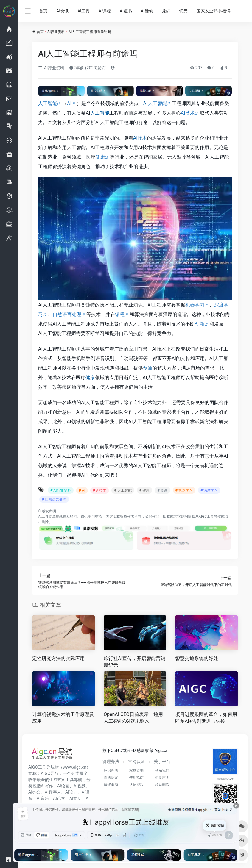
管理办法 (111, 761)
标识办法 (111, 770)
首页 (43, 11)
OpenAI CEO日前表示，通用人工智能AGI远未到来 (133, 718)
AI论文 (59, 798)
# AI (82, 490)
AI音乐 (43, 798)
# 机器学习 (184, 490)
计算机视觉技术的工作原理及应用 (63, 718)
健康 (100, 157)
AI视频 (80, 786)
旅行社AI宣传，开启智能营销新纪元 (134, 662)
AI (69, 103)
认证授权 (136, 785)
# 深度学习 (209, 490)
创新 (200, 324)
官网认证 (136, 761)
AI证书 (126, 11)
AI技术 (188, 113)
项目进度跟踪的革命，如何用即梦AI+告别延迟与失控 (206, 718)
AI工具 (84, 11)
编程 (120, 314)
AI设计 (71, 792)
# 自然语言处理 (54, 499)
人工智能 (48, 103)
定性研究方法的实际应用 (58, 658)
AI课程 (105, 11)
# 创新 (162, 490)
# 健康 (144, 490)
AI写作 (47, 786)
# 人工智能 (123, 490)
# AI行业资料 (61, 490)
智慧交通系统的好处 (197, 658)
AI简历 (76, 798)
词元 (183, 11)
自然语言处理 (67, 314)
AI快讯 (62, 11)
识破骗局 (111, 785)
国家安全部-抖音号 (214, 11)
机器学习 (195, 305)
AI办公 (34, 792)
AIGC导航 (50, 773)
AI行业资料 (56, 32)
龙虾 (166, 11)
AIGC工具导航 (210, 517)
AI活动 (147, 11)
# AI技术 (100, 490)
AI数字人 (53, 792)
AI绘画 (63, 786)
